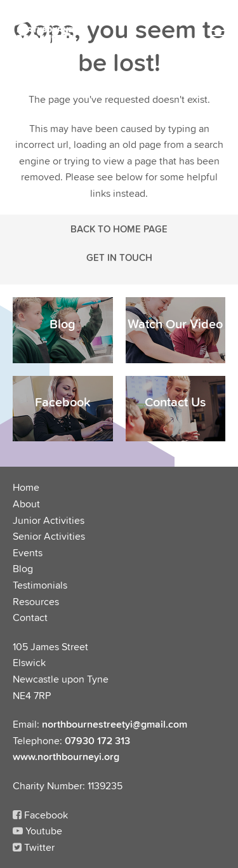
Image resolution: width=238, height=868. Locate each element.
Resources (36, 601)
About (26, 504)
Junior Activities (49, 520)
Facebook (40, 815)
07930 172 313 (97, 740)
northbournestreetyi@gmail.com (115, 724)
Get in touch (119, 257)
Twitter (34, 847)
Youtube (37, 831)
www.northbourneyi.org (66, 756)
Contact (30, 617)
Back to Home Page (119, 229)
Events (28, 552)
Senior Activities (49, 536)
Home (26, 487)
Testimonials (40, 585)
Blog (23, 568)
